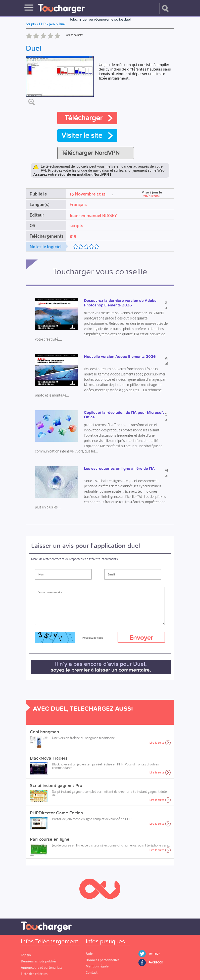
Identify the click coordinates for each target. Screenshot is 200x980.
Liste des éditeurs (34, 974)
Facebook (156, 963)
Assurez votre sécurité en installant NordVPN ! (72, 174)
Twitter (154, 954)
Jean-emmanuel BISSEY (93, 216)
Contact (92, 973)
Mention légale (97, 966)
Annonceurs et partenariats (42, 968)
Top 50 (26, 955)
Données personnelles (103, 960)
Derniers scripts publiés (39, 961)
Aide (89, 954)
